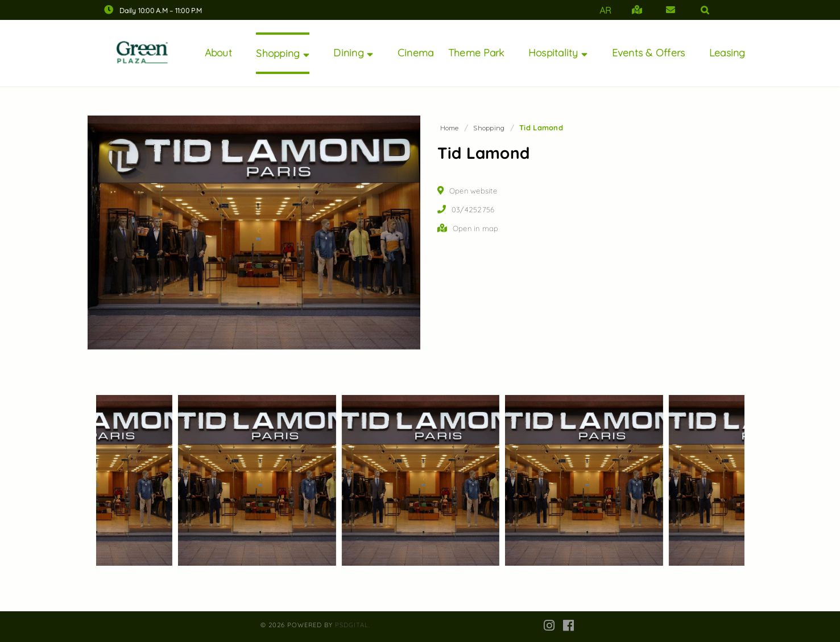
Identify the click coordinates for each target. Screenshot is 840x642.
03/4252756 (473, 209)
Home (450, 128)
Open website (473, 191)
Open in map (476, 228)
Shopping (489, 128)
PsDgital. (353, 625)
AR (606, 10)
